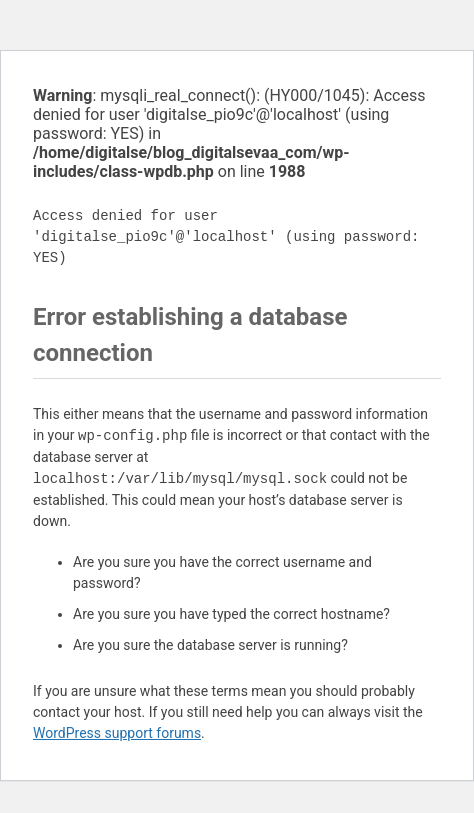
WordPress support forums (117, 733)
